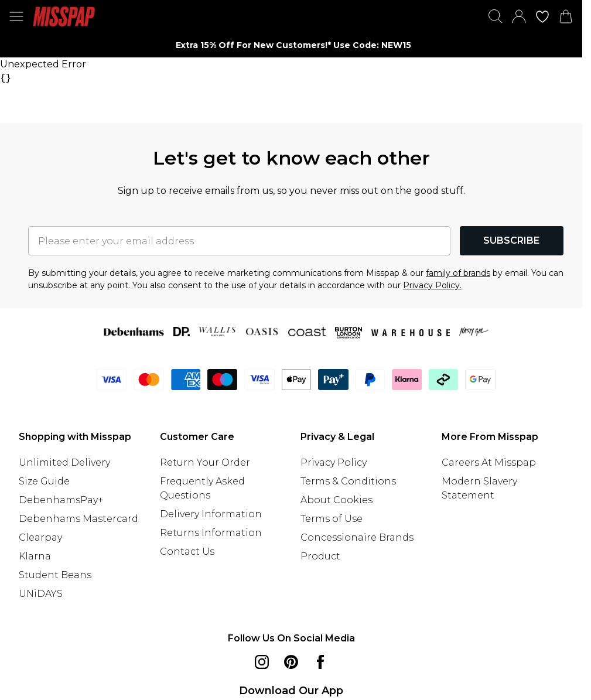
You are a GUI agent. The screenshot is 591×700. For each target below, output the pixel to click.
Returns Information (211, 533)
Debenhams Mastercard (78, 519)
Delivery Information (211, 514)
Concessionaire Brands (357, 537)
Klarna (35, 556)
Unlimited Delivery (64, 462)
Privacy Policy (334, 462)
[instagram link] (262, 662)
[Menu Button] (16, 16)
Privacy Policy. (432, 285)
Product (320, 556)
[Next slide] (474, 45)
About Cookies (337, 500)
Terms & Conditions (348, 481)
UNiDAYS (41, 594)
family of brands (458, 273)
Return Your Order (205, 462)
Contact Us (187, 552)
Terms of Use (332, 519)
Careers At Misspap (489, 462)
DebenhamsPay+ (61, 500)
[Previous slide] (108, 45)
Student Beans (55, 575)
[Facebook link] (320, 662)
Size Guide (44, 481)
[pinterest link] (291, 662)
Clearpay (40, 537)
